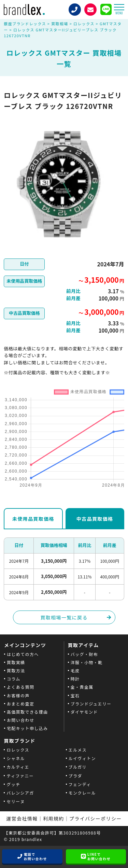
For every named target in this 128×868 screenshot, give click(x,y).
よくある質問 (20, 687)
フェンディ (80, 784)
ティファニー (20, 776)
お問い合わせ (20, 720)
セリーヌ (16, 801)
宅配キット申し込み (27, 728)
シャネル (16, 758)
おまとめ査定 (20, 704)
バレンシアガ (20, 793)
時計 (75, 679)
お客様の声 (18, 695)
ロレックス (18, 750)
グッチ (13, 784)
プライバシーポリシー (96, 818)
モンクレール (82, 793)
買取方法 (16, 670)
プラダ (75, 776)
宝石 (75, 695)
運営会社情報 (22, 818)
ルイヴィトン (82, 758)
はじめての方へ (23, 654)
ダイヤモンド (84, 712)
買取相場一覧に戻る (64, 617)
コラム (14, 679)
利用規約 (54, 818)
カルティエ (18, 767)
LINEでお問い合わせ (99, 856)
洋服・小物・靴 (87, 662)
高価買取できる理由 (27, 712)
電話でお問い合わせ (35, 856)
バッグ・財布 (84, 654)
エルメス (78, 750)
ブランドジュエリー (91, 704)
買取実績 (16, 662)
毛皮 (75, 670)
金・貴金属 (82, 687)
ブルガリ (78, 767)
